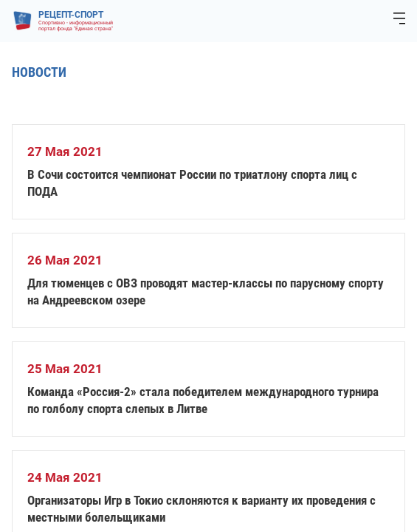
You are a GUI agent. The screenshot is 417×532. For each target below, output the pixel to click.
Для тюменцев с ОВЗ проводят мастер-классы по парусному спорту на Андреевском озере (206, 291)
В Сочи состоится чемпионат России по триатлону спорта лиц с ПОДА (192, 183)
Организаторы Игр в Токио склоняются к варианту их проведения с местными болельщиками (201, 509)
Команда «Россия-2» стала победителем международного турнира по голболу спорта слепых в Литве (203, 400)
